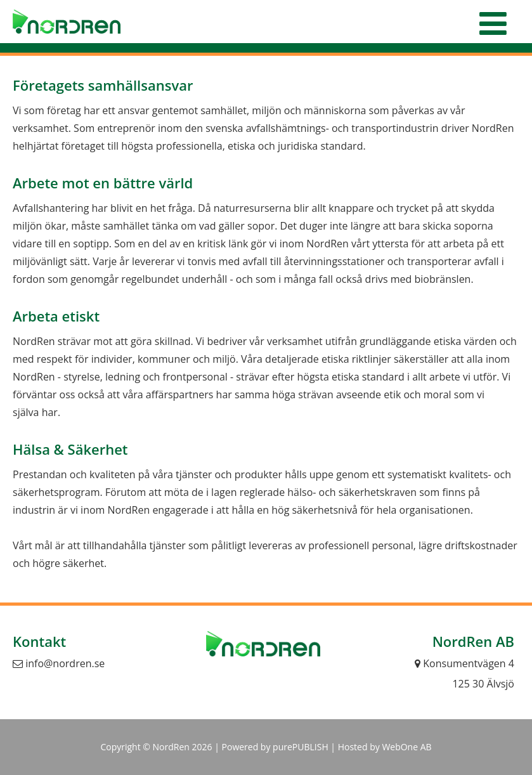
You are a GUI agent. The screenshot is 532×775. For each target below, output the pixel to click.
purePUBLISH (301, 747)
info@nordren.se (59, 663)
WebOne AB (406, 747)
